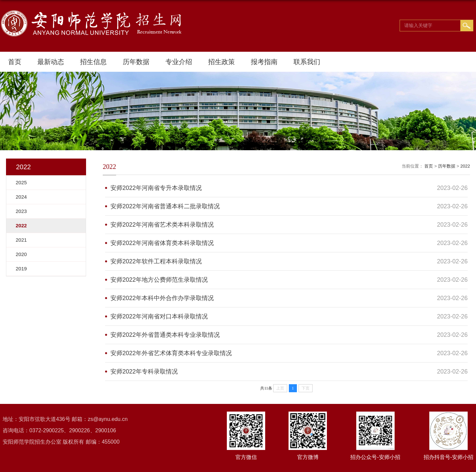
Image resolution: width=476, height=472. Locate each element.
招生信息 (93, 62)
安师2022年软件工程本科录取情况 (156, 261)
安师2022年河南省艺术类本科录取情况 (162, 225)
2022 (465, 166)
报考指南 (264, 62)
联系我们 (307, 62)
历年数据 (136, 62)
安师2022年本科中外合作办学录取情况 (162, 298)
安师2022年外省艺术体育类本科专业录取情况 (171, 353)
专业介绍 (179, 62)
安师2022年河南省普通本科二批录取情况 (165, 206)
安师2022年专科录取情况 (144, 372)
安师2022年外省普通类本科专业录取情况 (165, 335)
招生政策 (221, 62)
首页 (15, 62)
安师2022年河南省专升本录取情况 (156, 188)
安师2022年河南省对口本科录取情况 (159, 316)
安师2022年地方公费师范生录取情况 (159, 280)
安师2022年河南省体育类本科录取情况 (162, 243)
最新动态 (51, 62)
